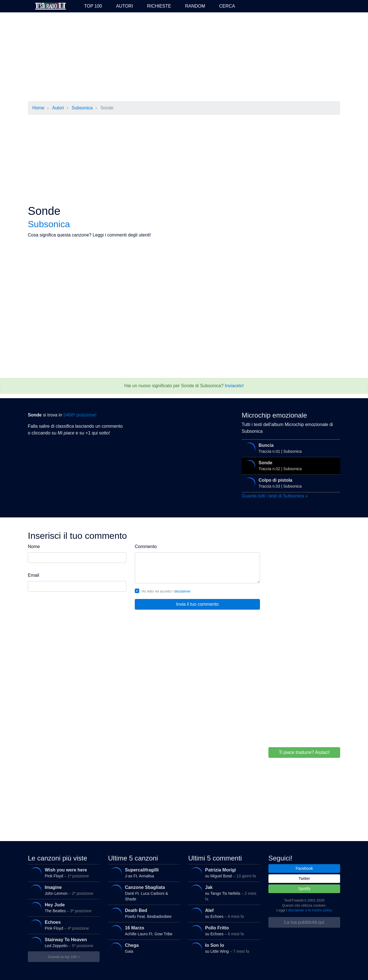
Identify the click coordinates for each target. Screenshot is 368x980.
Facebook (304, 868)
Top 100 (93, 6)
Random (195, 6)
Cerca (227, 6)
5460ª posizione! (80, 415)
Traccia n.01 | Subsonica (290, 448)
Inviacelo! (234, 386)
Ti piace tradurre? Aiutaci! (304, 752)
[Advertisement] (184, 57)
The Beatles (63, 908)
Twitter (304, 878)
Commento (146, 547)
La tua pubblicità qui (304, 922)
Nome (34, 547)
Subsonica (82, 108)
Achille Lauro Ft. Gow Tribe (143, 931)
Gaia (143, 948)
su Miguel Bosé (223, 873)
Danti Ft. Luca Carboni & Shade (143, 892)
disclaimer (183, 591)
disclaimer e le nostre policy (310, 910)
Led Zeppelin (63, 943)
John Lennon (63, 890)
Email (33, 575)
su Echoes (223, 913)
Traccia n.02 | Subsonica (290, 466)
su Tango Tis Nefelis (223, 892)
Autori (124, 6)
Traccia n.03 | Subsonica (290, 483)
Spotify (304, 889)
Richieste (159, 6)
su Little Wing (223, 948)
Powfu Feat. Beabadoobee (143, 913)
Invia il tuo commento (197, 604)
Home (38, 108)
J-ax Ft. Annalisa (143, 873)
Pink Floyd (63, 873)
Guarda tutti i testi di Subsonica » (275, 496)
